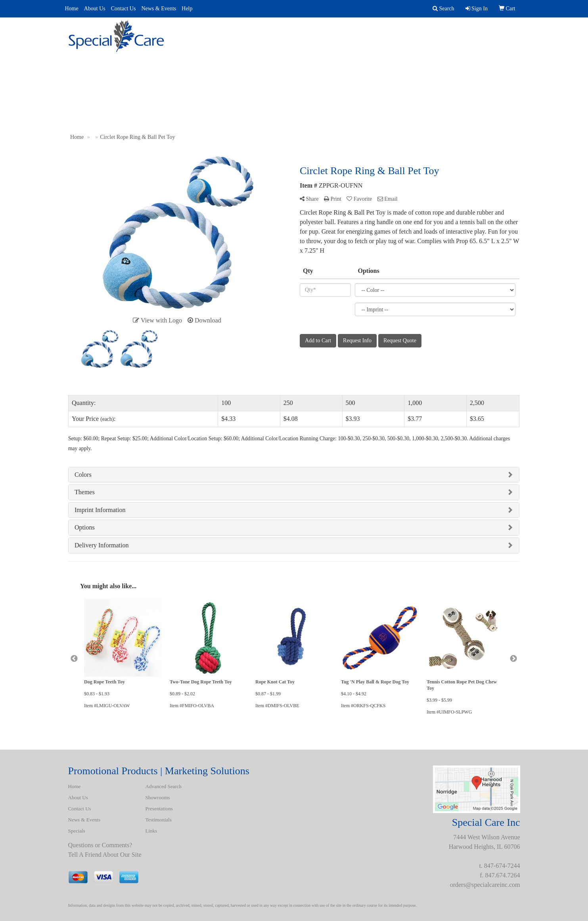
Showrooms (158, 797)
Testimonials (159, 820)
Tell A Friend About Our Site (105, 855)
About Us (95, 9)
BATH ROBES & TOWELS (484, 32)
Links (151, 831)
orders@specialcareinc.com (485, 885)
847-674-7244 (502, 866)
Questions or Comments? (100, 845)
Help (187, 9)
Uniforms (368, 32)
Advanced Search (247, 32)
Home (72, 9)
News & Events (159, 9)
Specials (77, 831)
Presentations (315, 32)
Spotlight (416, 32)
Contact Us (124, 9)
